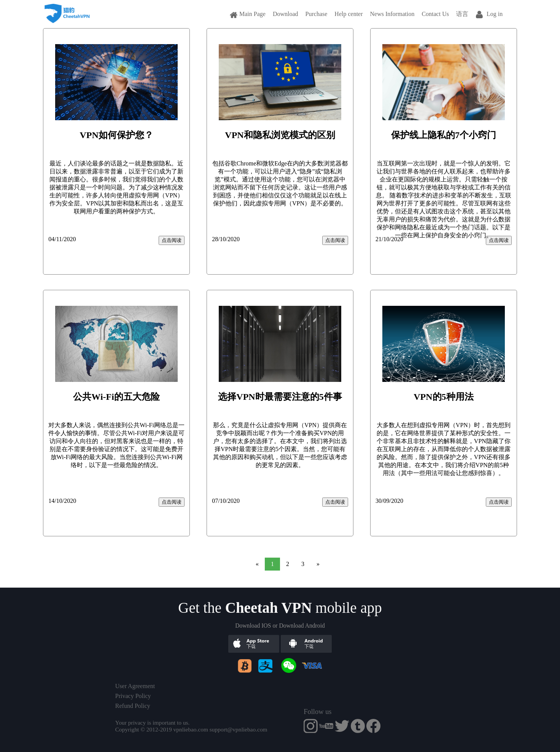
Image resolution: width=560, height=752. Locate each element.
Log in (489, 14)
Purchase (317, 14)
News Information (392, 14)
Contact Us (435, 14)
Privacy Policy (133, 696)
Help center (348, 14)
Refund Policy (133, 706)
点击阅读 (172, 240)
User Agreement (135, 686)
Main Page (248, 14)
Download (286, 14)
